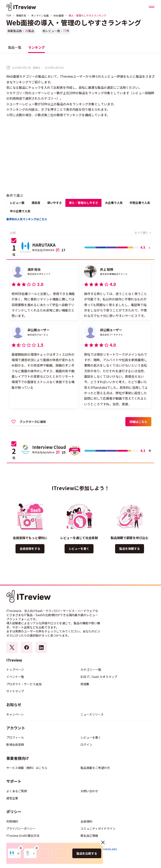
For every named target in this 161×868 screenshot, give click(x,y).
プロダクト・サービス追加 (24, 684)
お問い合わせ (89, 791)
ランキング (36, 47)
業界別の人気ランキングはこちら (27, 219)
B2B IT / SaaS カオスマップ (99, 677)
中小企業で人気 (20, 211)
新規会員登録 (15, 744)
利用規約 (12, 821)
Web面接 (59, 15)
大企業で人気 (114, 203)
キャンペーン (15, 714)
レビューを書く (79, 549)
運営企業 (12, 798)
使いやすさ (55, 203)
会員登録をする (30, 549)
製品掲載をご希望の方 (95, 768)
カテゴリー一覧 (91, 670)
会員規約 (86, 821)
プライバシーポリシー (21, 828)
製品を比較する (87, 853)
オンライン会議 (40, 15)
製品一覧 (15, 47)
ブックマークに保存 (33, 422)
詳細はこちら (138, 422)
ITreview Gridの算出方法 (23, 836)
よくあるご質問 (17, 791)
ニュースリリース (92, 714)
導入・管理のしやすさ (83, 203)
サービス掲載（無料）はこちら (27, 768)
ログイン (86, 744)
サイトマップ (15, 691)
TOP (9, 15)
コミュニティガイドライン (98, 828)
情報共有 (21, 15)
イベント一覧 (15, 677)
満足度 (36, 203)
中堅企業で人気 (140, 203)
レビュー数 (17, 203)
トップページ (15, 670)
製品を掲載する (130, 549)
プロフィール (15, 737)
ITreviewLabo (108, 849)
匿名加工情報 (89, 836)
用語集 (85, 684)
